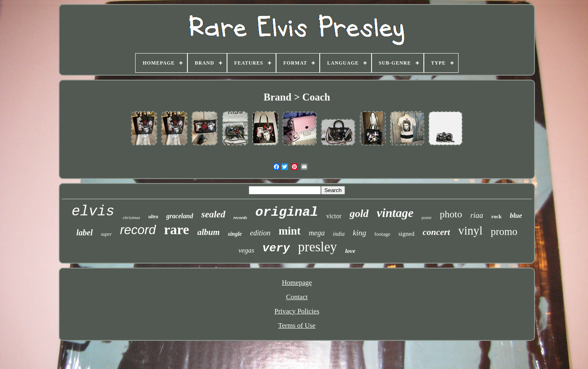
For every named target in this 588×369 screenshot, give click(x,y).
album (208, 232)
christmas (131, 217)
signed (406, 234)
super (106, 234)
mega (317, 233)
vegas (246, 250)
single (235, 234)
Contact (297, 297)
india (339, 234)
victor (334, 216)
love (350, 251)
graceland (180, 216)
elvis (93, 212)
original (287, 212)
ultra (153, 217)
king (360, 233)
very (276, 248)
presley (317, 247)
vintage (395, 213)
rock (496, 216)
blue (516, 216)
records (241, 217)
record (138, 230)
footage (382, 234)
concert (436, 232)
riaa (477, 215)
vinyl (470, 230)
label (85, 233)
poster (427, 218)
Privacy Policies (297, 311)
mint (290, 231)
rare (177, 229)
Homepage (297, 283)
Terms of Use (297, 325)
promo (504, 231)
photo (451, 214)
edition (260, 233)
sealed (213, 214)
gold (359, 214)
